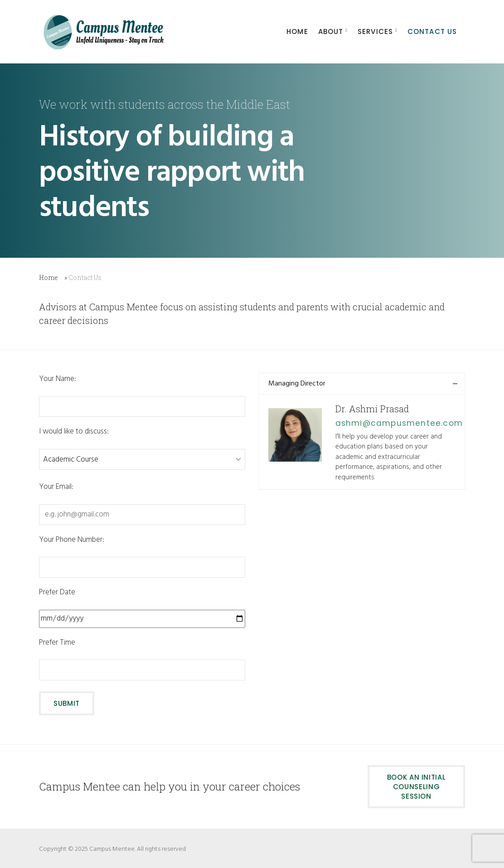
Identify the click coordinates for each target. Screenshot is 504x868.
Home (48, 277)
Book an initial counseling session (417, 787)
